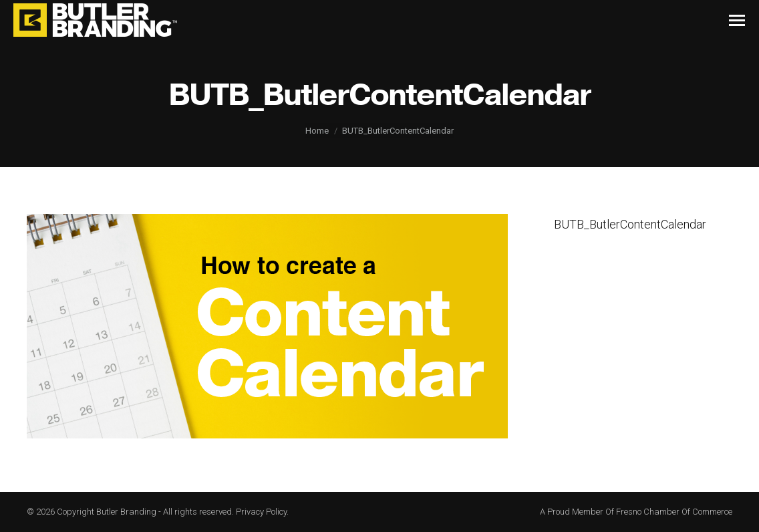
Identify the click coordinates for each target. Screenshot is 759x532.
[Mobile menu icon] (737, 20)
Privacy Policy (261, 512)
